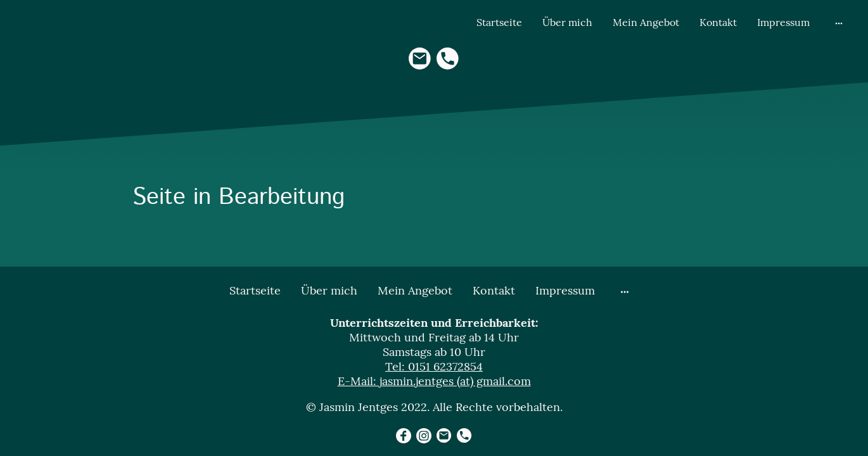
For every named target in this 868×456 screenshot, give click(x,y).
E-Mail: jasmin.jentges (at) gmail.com (434, 381)
